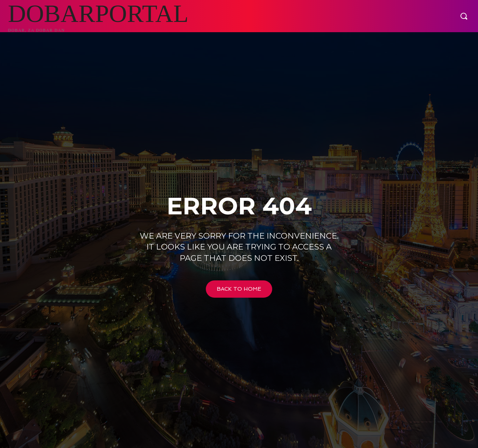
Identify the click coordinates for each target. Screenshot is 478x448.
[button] (464, 16)
